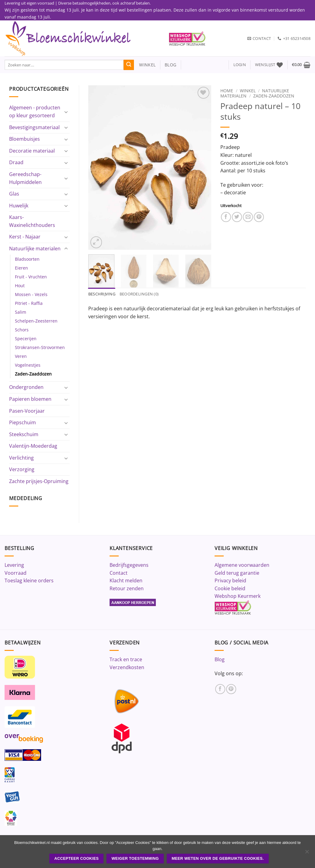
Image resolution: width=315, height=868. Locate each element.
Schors (22, 330)
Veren (21, 356)
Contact (119, 573)
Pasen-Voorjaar (27, 411)
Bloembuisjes (24, 139)
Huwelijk (19, 206)
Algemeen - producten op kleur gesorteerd (35, 111)
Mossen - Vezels (31, 294)
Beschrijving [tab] (102, 294)
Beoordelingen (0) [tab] (139, 294)
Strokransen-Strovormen (40, 347)
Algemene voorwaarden (242, 565)
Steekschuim (24, 434)
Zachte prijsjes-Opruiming (39, 481)
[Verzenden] (129, 65)
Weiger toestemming (135, 859)
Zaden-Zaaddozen (33, 374)
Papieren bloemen (30, 399)
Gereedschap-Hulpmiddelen (25, 178)
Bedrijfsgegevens (129, 565)
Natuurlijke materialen (35, 249)
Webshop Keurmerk (238, 596)
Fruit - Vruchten (31, 277)
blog (170, 65)
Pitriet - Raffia (29, 303)
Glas (14, 194)
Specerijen (26, 339)
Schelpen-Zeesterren (36, 321)
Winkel (248, 91)
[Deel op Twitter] (237, 217)
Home (227, 91)
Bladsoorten (27, 259)
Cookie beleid (230, 588)
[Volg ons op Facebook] (220, 689)
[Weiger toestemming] (307, 853)
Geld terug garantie (237, 573)
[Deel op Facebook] (226, 217)
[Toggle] (66, 112)
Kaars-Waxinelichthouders (32, 221)
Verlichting (21, 458)
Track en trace (126, 659)
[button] (240, 65)
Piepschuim (23, 422)
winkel (145, 65)
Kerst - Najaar (25, 237)
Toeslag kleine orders (29, 580)
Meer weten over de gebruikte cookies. (218, 859)
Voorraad (16, 573)
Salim (21, 312)
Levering (14, 565)
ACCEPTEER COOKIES (76, 859)
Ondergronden (26, 387)
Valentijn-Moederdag (33, 446)
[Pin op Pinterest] (259, 217)
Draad (16, 162)
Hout (20, 286)
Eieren (21, 268)
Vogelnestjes (28, 365)
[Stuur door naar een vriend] (248, 217)
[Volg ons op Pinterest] (231, 689)
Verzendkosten (127, 667)
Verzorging (22, 469)
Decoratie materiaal (32, 151)
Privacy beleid (230, 580)
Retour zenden (127, 588)
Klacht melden (126, 580)
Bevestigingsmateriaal (34, 127)
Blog (220, 659)
